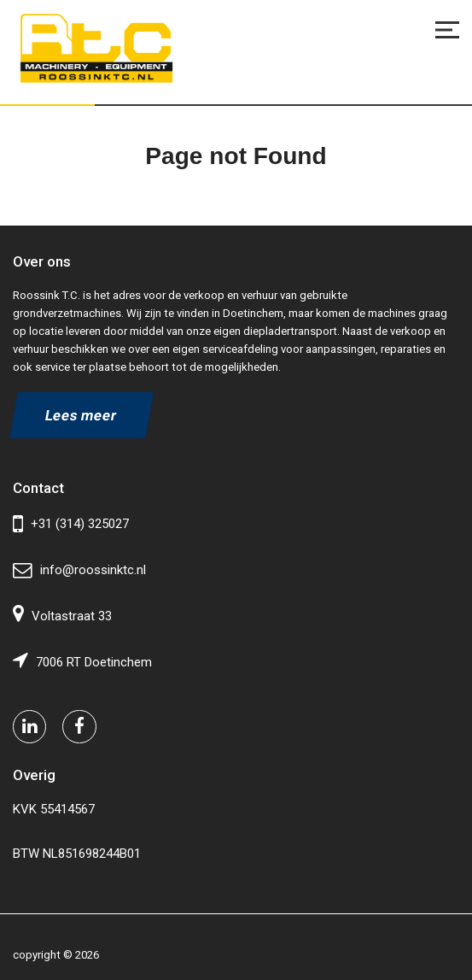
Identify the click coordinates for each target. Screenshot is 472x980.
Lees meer (82, 415)
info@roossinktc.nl (79, 570)
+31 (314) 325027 (71, 524)
